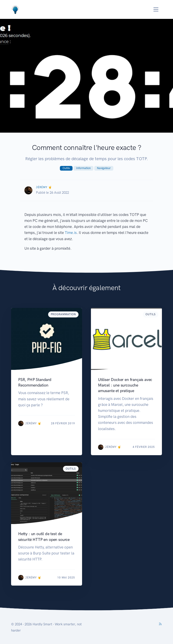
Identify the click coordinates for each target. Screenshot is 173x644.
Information (83, 168)
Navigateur (104, 168)
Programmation (63, 314)
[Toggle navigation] (156, 9)
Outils (66, 168)
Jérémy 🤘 (44, 187)
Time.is (71, 233)
